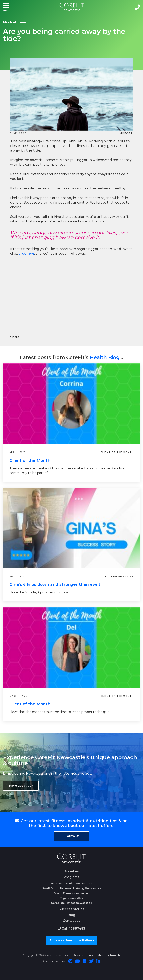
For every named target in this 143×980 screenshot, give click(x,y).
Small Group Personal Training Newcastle (71, 888)
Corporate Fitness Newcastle (71, 903)
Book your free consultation (72, 940)
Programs (71, 877)
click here (26, 254)
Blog (71, 915)
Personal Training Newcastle (71, 884)
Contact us (71, 921)
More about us (21, 786)
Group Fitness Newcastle (71, 893)
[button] (6, 7)
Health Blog (105, 357)
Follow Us (71, 836)
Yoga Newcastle (71, 898)
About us (72, 871)
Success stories (71, 909)
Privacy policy (83, 955)
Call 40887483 (72, 928)
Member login (109, 955)
